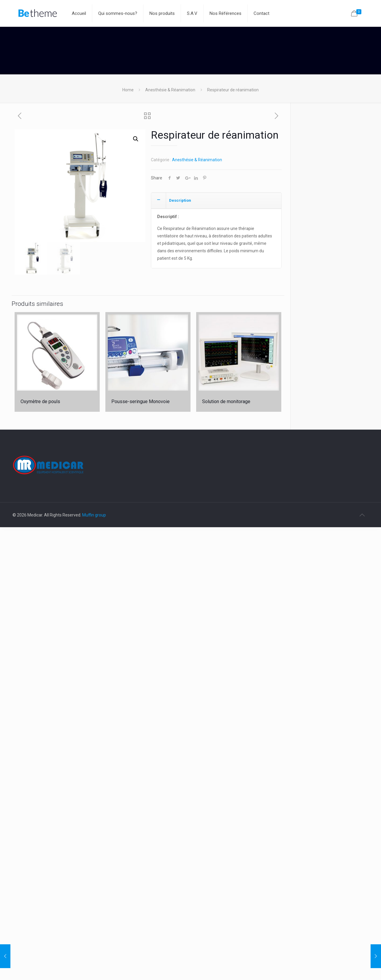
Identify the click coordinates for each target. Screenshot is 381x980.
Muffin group (94, 515)
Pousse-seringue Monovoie (140, 401)
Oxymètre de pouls (40, 401)
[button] (136, 139)
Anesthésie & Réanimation (170, 90)
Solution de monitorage (226, 401)
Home (128, 90)
